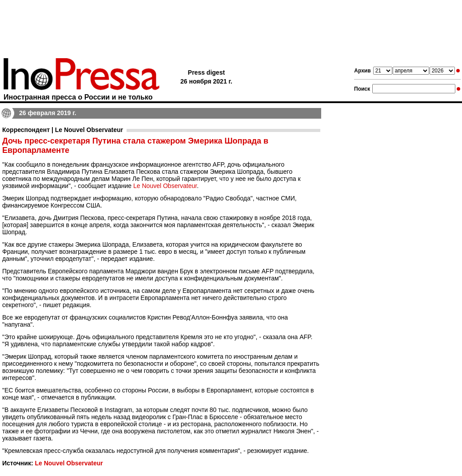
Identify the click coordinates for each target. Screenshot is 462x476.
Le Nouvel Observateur (165, 186)
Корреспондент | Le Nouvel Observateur (63, 130)
